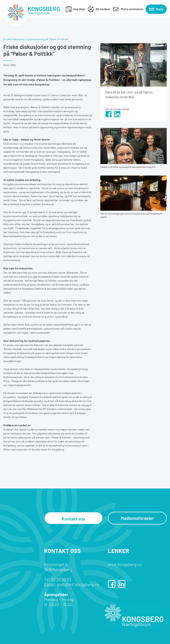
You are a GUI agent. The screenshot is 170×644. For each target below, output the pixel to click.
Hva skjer (79, 9)
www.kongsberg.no (125, 564)
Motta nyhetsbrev (132, 9)
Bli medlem (103, 9)
